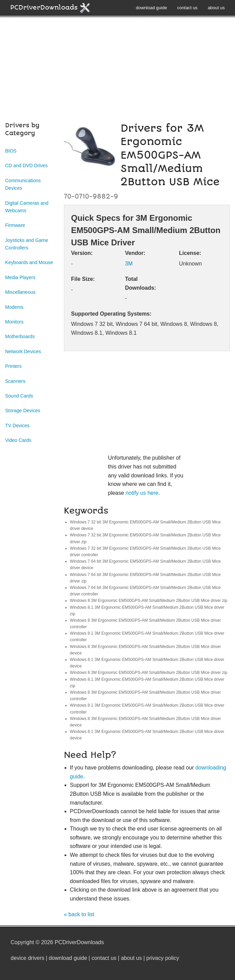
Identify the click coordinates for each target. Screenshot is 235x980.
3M (129, 264)
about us (216, 8)
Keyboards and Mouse (29, 262)
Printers (13, 366)
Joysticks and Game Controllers (27, 244)
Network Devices (23, 351)
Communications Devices (23, 184)
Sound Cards (19, 396)
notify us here (142, 493)
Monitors (14, 322)
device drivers (27, 958)
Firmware (15, 225)
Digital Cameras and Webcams (27, 207)
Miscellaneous (20, 292)
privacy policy (163, 958)
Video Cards (18, 440)
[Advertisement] (117, 73)
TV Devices (17, 426)
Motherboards (20, 336)
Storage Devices (23, 410)
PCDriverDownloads (50, 8)
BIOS (11, 151)
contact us (187, 8)
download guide (151, 8)
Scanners (15, 381)
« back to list (79, 914)
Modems (14, 307)
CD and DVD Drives (26, 165)
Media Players (20, 277)
